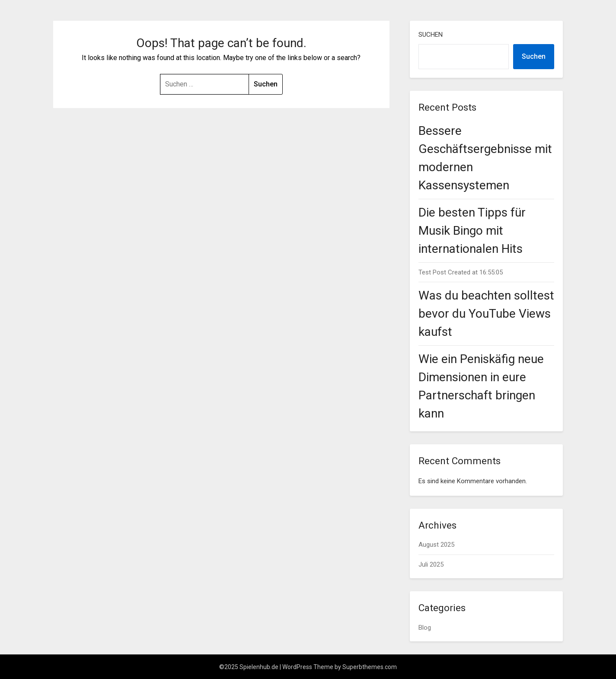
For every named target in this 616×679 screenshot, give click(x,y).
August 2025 (436, 545)
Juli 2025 (431, 564)
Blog (425, 628)
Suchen (431, 35)
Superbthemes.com (370, 667)
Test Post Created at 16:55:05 (461, 272)
